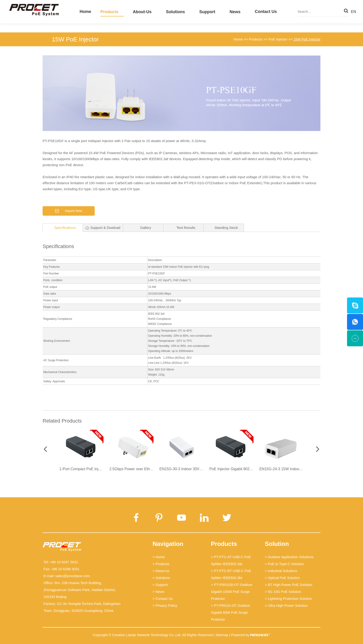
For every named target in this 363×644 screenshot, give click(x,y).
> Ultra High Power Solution (286, 605)
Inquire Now (69, 211)
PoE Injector (278, 39)
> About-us (161, 571)
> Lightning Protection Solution (288, 599)
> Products (161, 564)
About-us (142, 12)
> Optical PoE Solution (282, 578)
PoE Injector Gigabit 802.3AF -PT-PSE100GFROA (251, 469)
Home (85, 12)
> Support (160, 585)
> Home (159, 557)
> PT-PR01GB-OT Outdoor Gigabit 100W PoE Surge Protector (232, 592)
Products (110, 12)
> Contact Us (163, 599)
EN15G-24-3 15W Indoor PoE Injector (290, 469)
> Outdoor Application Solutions (289, 557)
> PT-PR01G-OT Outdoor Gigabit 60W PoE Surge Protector (230, 612)
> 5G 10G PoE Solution (283, 592)
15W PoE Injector (75, 39)
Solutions (175, 12)
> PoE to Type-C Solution (284, 564)
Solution (277, 544)
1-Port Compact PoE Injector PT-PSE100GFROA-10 (103, 469)
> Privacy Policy (165, 605)
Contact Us (266, 12)
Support (207, 12)
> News (158, 592)
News (235, 12)
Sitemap (222, 635)
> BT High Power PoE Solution (288, 585)
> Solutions (161, 578)
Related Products (62, 421)
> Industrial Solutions (281, 571)
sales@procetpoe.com (73, 576)
